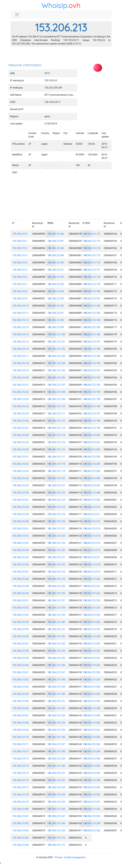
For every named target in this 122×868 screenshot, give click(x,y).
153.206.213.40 (21, 521)
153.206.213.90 (56, 263)
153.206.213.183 (91, 313)
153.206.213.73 (21, 759)
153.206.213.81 (21, 816)
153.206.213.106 (56, 378)
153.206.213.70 (21, 737)
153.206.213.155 (56, 730)
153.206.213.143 (56, 644)
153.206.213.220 (91, 579)
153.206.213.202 (91, 449)
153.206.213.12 (21, 320)
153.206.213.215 (91, 543)
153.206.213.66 (21, 708)
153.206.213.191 (91, 370)
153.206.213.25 (21, 414)
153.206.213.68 (21, 723)
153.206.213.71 (21, 744)
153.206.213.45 (21, 557)
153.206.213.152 (56, 708)
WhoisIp (54, 5)
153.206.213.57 (21, 644)
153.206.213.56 (21, 636)
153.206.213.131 (56, 557)
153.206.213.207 (91, 485)
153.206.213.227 (91, 629)
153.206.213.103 (56, 356)
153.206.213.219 (91, 572)
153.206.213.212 (91, 521)
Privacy (58, 857)
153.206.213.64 (21, 694)
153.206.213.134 (56, 579)
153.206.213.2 (20, 248)
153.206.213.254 (91, 823)
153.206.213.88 (56, 248)
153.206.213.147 (56, 672)
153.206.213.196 (91, 406)
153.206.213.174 (91, 248)
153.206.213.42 (21, 536)
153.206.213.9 (20, 299)
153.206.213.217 (91, 557)
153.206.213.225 (91, 615)
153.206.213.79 (21, 802)
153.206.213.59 (21, 658)
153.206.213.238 (91, 708)
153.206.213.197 (91, 414)
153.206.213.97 (56, 313)
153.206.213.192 (91, 378)
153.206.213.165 (56, 802)
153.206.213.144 (56, 651)
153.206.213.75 (21, 773)
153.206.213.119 (56, 471)
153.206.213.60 (21, 665)
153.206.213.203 (91, 457)
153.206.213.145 (56, 658)
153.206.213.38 (21, 507)
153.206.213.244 (91, 751)
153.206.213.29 (21, 442)
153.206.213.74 (21, 766)
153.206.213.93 (56, 284)
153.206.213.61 (21, 672)
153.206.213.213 (91, 529)
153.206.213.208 (91, 493)
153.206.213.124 (56, 507)
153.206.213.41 (21, 529)
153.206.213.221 (91, 586)
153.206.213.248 (91, 780)
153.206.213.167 (56, 816)
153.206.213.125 (56, 514)
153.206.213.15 (21, 342)
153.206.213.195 (91, 399)
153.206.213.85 (21, 845)
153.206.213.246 (91, 766)
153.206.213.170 (56, 838)
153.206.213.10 (21, 306)
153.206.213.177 (91, 270)
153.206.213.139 (56, 615)
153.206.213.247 (91, 773)
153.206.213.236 (91, 694)
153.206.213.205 (91, 471)
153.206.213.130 (56, 550)
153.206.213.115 (56, 442)
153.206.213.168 (56, 823)
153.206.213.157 (56, 744)
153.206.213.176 (91, 263)
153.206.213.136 (56, 593)
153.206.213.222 (91, 593)
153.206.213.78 (21, 795)
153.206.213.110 (56, 406)
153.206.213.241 (91, 730)
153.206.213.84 (21, 838)
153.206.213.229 (91, 644)
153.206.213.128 (56, 536)
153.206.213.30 (21, 449)
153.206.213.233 (91, 672)
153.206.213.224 (91, 608)
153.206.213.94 (56, 291)
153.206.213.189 (91, 356)
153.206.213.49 (21, 586)
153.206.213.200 (91, 435)
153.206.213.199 (91, 428)
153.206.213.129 (56, 543)
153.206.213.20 (21, 378)
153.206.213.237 (91, 701)
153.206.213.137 (56, 600)
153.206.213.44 (21, 550)
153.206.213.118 (56, 464)
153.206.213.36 (21, 493)
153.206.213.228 (91, 636)
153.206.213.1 (20, 241)
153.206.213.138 (56, 608)
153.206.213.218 (91, 565)
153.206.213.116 (56, 449)
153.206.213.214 (91, 536)
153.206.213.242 (91, 737)
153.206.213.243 (91, 744)
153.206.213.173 (91, 241)
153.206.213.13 (21, 327)
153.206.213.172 (91, 234)
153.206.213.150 (56, 694)
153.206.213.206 (91, 478)
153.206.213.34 (21, 478)
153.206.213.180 (91, 291)
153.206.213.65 (21, 701)
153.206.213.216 (91, 550)
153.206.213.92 (56, 277)
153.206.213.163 (56, 787)
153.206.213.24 (21, 406)
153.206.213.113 (56, 428)
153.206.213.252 (91, 809)
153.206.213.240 (91, 723)
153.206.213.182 (91, 306)
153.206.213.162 (56, 780)
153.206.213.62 (21, 680)
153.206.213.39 (21, 514)
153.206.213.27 (21, 428)
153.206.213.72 (21, 751)
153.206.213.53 (21, 615)
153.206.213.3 (20, 255)
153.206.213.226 (91, 622)
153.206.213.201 (91, 442)
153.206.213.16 (21, 349)
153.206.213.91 (56, 270)
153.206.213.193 (91, 385)
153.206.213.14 (21, 334)
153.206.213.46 (21, 565)
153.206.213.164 (56, 795)
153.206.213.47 (21, 572)
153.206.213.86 (56, 234)
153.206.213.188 (91, 349)
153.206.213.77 (21, 787)
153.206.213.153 (56, 715)
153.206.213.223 (91, 600)
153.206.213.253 (91, 816)
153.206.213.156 (56, 737)
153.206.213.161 (56, 773)
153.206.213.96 (56, 306)
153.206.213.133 (56, 572)
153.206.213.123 (56, 500)
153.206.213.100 (56, 334)
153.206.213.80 (21, 809)
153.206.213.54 (21, 622)
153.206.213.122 (56, 493)
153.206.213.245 (91, 759)
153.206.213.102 (56, 349)
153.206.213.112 (56, 421)
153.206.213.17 (21, 356)
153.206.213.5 (20, 270)
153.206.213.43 (21, 543)
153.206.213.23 (21, 399)
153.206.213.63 (21, 687)
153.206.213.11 (21, 313)
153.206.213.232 (91, 665)
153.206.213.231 (91, 658)
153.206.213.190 (91, 363)
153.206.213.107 (56, 385)
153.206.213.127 (56, 529)
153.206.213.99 (56, 327)
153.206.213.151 (56, 701)
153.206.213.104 (56, 363)
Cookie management (75, 857)
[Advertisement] (61, 56)
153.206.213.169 (56, 831)
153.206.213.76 (21, 780)
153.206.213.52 (21, 608)
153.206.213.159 (56, 759)
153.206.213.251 (91, 802)
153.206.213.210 (91, 507)
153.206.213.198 (91, 421)
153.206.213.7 (20, 284)
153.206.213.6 (20, 277)
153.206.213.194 (91, 392)
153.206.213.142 (56, 636)
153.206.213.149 (56, 687)
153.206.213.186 (91, 334)
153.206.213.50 (21, 593)
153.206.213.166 (56, 809)
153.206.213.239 (91, 715)
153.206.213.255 (91, 831)
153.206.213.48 (21, 579)
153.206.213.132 (56, 565)
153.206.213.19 (21, 370)
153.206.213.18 (21, 363)
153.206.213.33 (21, 471)
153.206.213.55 (21, 629)
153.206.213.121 (56, 485)
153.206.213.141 (56, 629)
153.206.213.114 (56, 435)
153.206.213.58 (21, 651)
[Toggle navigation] (17, 15)
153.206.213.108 (56, 392)
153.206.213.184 (91, 320)
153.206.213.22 (21, 392)
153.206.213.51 (21, 600)
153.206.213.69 (21, 730)
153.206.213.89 (56, 255)
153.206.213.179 (91, 284)
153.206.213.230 (91, 651)
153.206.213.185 (91, 327)
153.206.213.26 (21, 421)
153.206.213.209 (91, 500)
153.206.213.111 (56, 414)
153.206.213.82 (21, 823)
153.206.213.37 (21, 500)
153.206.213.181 (91, 299)
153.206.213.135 (56, 586)
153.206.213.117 (56, 457)
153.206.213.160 (56, 766)
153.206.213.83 (21, 831)
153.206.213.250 (91, 795)
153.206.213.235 (91, 687)
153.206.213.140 (56, 622)
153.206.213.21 (21, 385)
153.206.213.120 (56, 478)
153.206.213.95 (56, 299)
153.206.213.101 (56, 342)
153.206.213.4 (20, 263)
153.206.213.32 (21, 464)
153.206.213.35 (21, 485)
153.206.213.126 (56, 521)
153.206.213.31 (21, 457)
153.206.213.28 (21, 435)
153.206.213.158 (56, 751)
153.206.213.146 (56, 665)
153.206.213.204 (91, 464)
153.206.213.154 (56, 723)
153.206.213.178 (91, 277)
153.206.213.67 (21, 715)
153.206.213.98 (56, 320)
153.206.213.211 (91, 514)
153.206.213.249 (91, 787)
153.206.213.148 (56, 680)
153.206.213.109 (56, 399)
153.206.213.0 (20, 234)
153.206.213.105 (56, 370)
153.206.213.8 (20, 291)
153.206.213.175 (91, 255)
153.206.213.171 (56, 845)
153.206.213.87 (56, 241)
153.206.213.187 (91, 342)
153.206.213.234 (91, 680)
